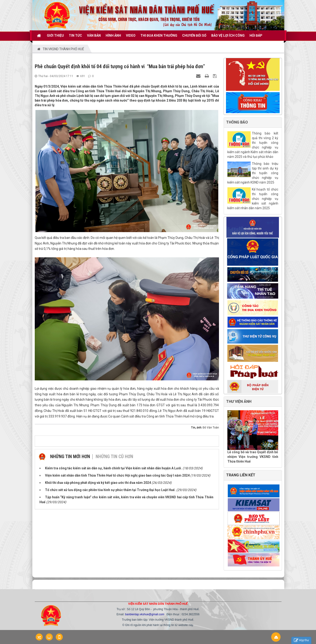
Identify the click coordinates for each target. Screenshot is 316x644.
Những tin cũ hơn (114, 456)
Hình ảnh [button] (113, 35)
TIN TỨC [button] (75, 35)
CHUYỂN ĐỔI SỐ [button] (194, 35)
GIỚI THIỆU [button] (55, 35)
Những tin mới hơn (70, 456)
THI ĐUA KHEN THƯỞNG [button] (159, 35)
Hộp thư (301, 640)
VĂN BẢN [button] (94, 35)
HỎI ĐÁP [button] (256, 35)
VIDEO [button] (131, 35)
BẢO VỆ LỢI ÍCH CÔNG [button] (228, 35)
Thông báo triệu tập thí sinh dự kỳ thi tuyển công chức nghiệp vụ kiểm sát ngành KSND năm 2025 (253, 173)
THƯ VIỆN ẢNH (239, 402)
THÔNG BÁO (237, 122)
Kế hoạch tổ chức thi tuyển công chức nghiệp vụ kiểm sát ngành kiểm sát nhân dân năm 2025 (253, 199)
